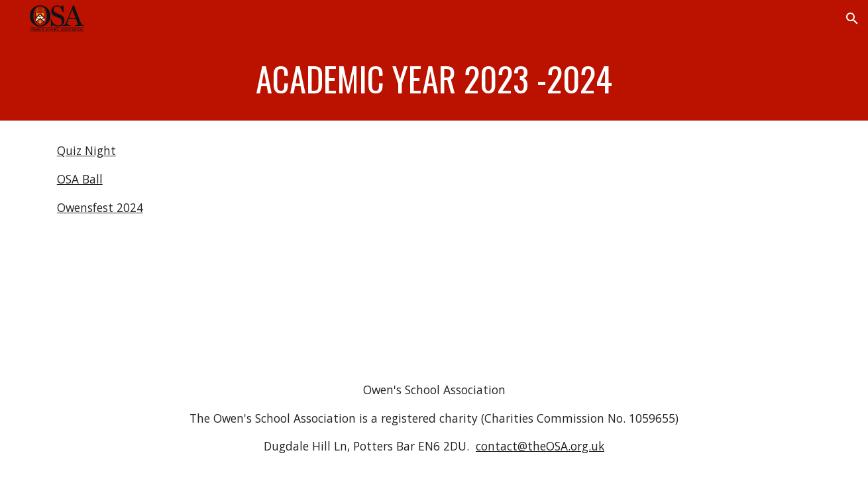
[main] (434, 79)
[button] (852, 19)
